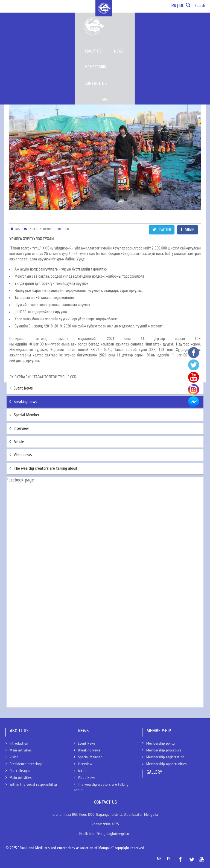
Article (17, 442)
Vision (12, 757)
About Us (12, 48)
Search (195, 7)
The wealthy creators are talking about (43, 468)
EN (181, 6)
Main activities (19, 750)
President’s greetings (24, 764)
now (18, 229)
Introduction (17, 743)
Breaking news (23, 402)
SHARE (188, 230)
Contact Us (187, 24)
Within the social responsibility (31, 784)
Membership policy (158, 743)
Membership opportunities (164, 764)
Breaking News (87, 750)
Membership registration (163, 757)
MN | (175, 6)
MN (144, 41)
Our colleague (18, 771)
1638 (66, 229)
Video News (85, 778)
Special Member (24, 415)
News (124, 24)
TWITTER (162, 230)
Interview (19, 428)
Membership (152, 24)
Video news (21, 455)
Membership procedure (162, 750)
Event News (21, 388)
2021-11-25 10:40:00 (42, 229)
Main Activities (19, 778)
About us (98, 24)
